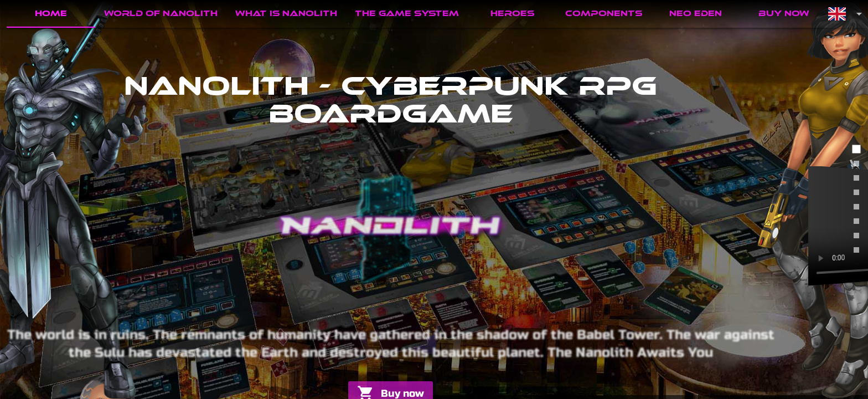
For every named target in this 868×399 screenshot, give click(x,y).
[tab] (51, 14)
